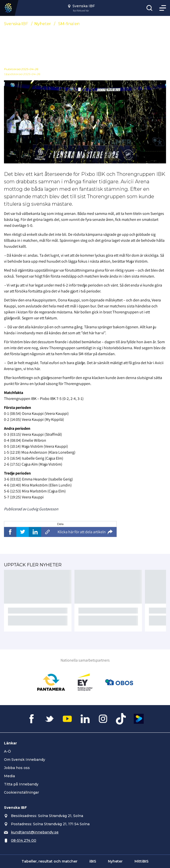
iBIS (93, 861)
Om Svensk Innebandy (25, 760)
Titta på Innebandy (21, 784)
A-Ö (7, 751)
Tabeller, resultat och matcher (50, 861)
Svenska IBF (16, 24)
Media (9, 776)
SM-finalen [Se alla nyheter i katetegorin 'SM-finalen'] (69, 24)
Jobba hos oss (17, 768)
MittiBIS (141, 861)
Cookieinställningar (21, 792)
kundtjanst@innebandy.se (35, 832)
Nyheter (43, 24)
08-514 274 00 (24, 840)
